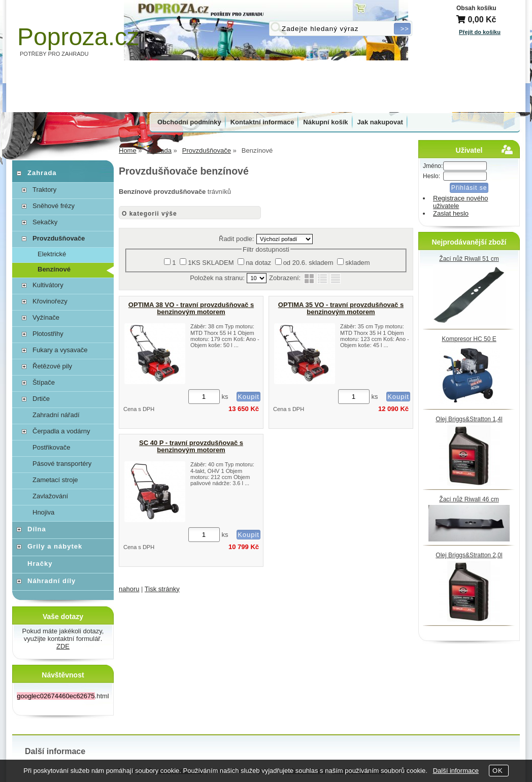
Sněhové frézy (54, 206)
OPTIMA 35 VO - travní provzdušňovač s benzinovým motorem (341, 308)
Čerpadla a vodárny (61, 431)
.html (63, 696)
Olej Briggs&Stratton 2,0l (469, 555)
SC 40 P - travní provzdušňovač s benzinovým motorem (191, 446)
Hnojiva (43, 512)
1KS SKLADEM (211, 263)
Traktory (44, 190)
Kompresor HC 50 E (469, 339)
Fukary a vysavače (60, 350)
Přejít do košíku (480, 32)
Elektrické (52, 254)
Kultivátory (48, 285)
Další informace (456, 771)
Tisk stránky (162, 589)
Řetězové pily (52, 366)
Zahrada (42, 173)
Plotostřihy (48, 334)
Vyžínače (46, 317)
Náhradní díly (52, 581)
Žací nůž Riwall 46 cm (469, 499)
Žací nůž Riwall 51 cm (469, 259)
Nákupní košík (325, 122)
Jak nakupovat (380, 122)
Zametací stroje (55, 480)
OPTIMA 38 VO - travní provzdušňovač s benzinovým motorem (191, 308)
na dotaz (258, 263)
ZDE (63, 646)
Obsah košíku (476, 8)
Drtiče (41, 399)
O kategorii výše (149, 214)
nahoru (129, 589)
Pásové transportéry (62, 464)
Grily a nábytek (55, 546)
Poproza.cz (78, 37)
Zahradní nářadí (56, 415)
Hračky (40, 564)
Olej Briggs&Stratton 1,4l (469, 419)
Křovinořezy (50, 301)
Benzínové (54, 269)
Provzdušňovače (59, 238)
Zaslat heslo (451, 213)
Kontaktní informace (262, 122)
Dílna (37, 529)
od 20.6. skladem (308, 263)
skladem (357, 263)
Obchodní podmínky (189, 122)
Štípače (44, 382)
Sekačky (45, 222)
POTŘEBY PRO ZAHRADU (54, 54)
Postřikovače (51, 447)
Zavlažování (50, 496)
